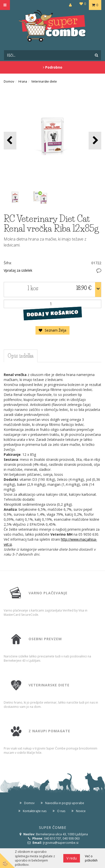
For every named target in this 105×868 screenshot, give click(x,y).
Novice (81, 811)
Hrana (23, 81)
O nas (61, 811)
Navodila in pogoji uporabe (65, 803)
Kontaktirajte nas (35, 811)
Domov (9, 81)
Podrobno (53, 67)
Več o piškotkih (91, 858)
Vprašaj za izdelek (18, 270)
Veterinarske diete (44, 81)
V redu (72, 858)
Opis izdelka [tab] (21, 356)
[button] (95, 141)
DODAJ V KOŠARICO (52, 313)
